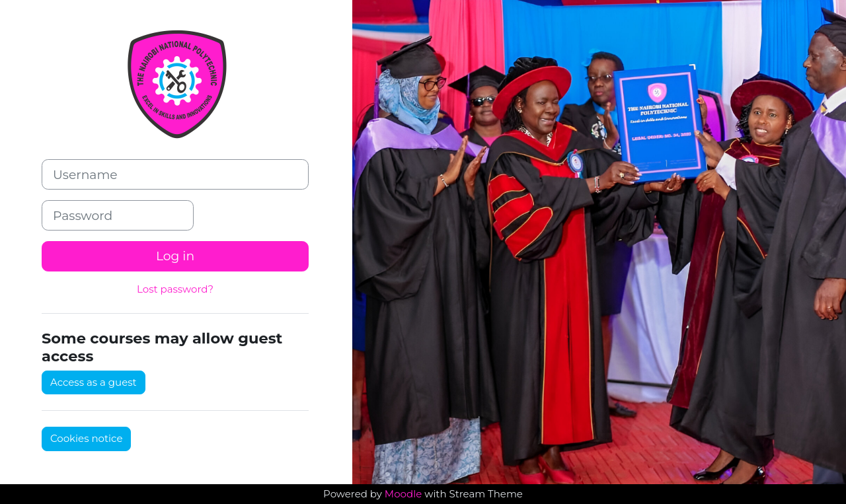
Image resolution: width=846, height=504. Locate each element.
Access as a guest (94, 382)
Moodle (403, 494)
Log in (175, 256)
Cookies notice (86, 438)
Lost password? (175, 289)
